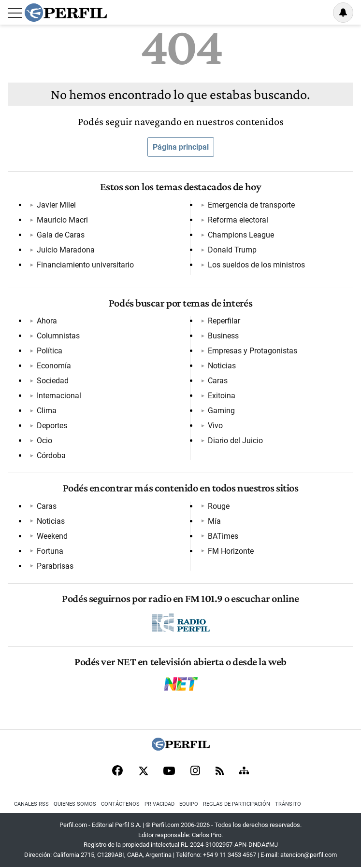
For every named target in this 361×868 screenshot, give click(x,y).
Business (223, 336)
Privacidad (159, 804)
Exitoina (222, 396)
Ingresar (318, 13)
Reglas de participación (237, 804)
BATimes (223, 536)
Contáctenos (120, 804)
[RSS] (220, 772)
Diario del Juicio (235, 441)
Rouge (219, 506)
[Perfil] (181, 748)
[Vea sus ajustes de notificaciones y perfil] (343, 13)
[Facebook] (117, 771)
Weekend (52, 536)
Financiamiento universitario (85, 265)
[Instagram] (195, 771)
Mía (214, 521)
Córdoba (51, 455)
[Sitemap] (244, 771)
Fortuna (50, 551)
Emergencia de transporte (251, 205)
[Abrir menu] (15, 13)
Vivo (215, 426)
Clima (47, 411)
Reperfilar (224, 321)
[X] (143, 771)
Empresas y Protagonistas (253, 351)
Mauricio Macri (62, 220)
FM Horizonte (231, 551)
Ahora (47, 321)
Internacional (59, 396)
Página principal (181, 147)
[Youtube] (169, 772)
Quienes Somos (75, 804)
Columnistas (58, 336)
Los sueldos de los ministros (256, 265)
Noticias (222, 366)
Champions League (241, 235)
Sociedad (53, 381)
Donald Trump (232, 250)
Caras (218, 381)
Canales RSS (31, 804)
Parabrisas (55, 566)
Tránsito (288, 804)
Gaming (221, 411)
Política (50, 351)
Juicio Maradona (66, 250)
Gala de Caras (61, 235)
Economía (54, 366)
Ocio (44, 441)
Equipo (189, 804)
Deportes (52, 426)
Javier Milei (56, 205)
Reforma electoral (238, 220)
